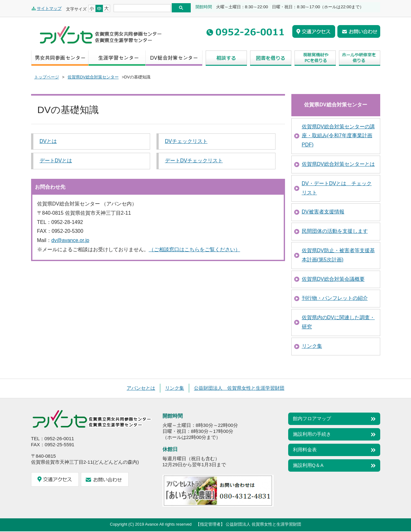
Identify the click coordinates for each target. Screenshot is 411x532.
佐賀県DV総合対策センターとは (338, 164)
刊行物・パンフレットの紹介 (335, 298)
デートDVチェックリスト (194, 161)
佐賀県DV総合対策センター (93, 77)
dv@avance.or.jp (70, 240)
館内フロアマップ (312, 418)
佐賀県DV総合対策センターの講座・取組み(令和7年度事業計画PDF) (338, 136)
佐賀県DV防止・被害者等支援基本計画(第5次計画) (338, 255)
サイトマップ (49, 8)
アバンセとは (141, 388)
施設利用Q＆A (308, 465)
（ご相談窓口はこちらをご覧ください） (195, 249)
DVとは (48, 141)
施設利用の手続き (312, 434)
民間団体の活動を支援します (335, 231)
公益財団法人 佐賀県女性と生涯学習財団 (239, 388)
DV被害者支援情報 (323, 212)
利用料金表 (305, 450)
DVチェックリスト (186, 141)
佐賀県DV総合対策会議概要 (333, 279)
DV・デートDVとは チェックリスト (337, 188)
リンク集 (312, 346)
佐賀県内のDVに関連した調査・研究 (338, 322)
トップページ (47, 77)
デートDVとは (56, 161)
